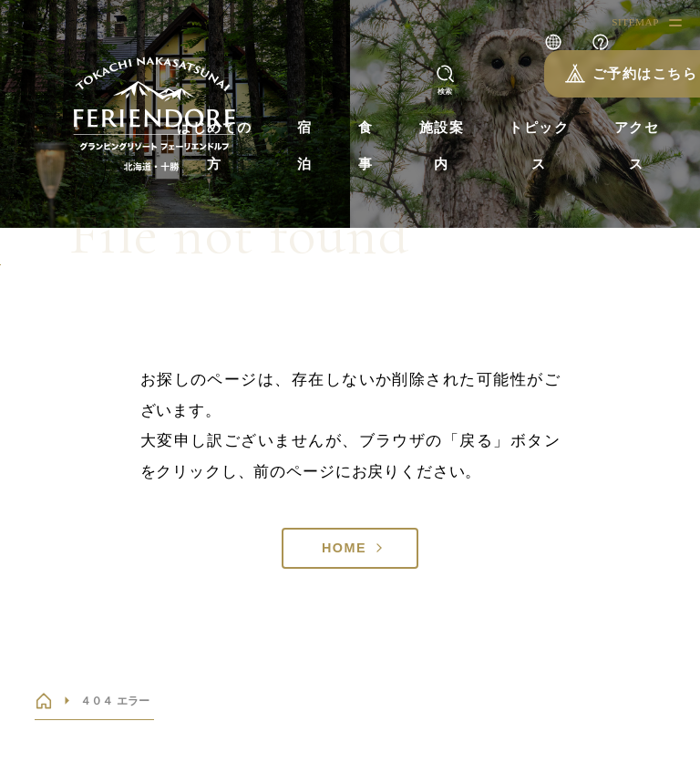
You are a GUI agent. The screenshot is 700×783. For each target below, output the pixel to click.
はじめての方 (215, 146)
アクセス (637, 146)
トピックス (539, 146)
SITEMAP (635, 22)
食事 (366, 146)
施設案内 (442, 146)
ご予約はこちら (609, 73)
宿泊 (305, 146)
